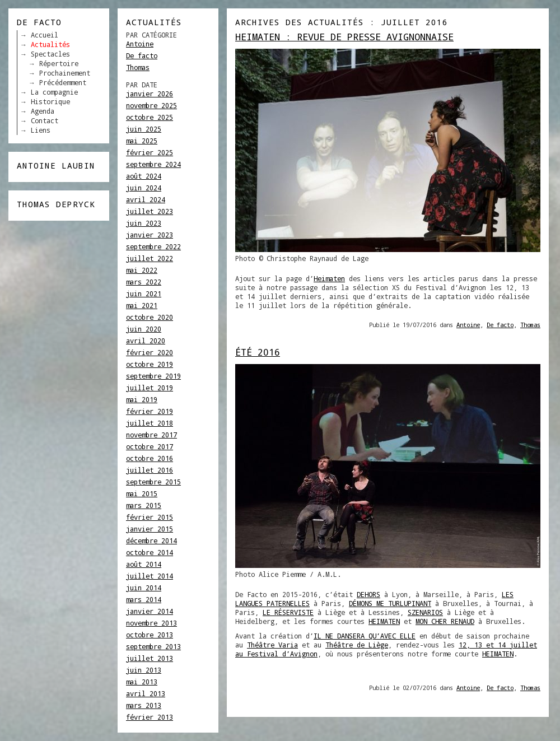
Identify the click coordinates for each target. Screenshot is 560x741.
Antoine (140, 44)
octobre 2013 (150, 635)
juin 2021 (144, 293)
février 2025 (150, 152)
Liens (41, 130)
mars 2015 (144, 505)
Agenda (43, 111)
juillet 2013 (150, 658)
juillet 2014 (150, 576)
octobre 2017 (150, 446)
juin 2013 (144, 670)
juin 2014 (144, 588)
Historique (50, 101)
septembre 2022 (153, 246)
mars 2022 (144, 282)
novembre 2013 (151, 623)
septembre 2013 (153, 646)
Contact (45, 120)
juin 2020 (144, 329)
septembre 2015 (153, 482)
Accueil (45, 35)
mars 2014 (144, 599)
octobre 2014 (150, 552)
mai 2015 (142, 493)
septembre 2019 (153, 376)
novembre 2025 (151, 105)
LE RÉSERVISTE (288, 612)
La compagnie (54, 92)
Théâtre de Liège (357, 645)
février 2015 (150, 517)
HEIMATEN (384, 621)
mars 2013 (144, 705)
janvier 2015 (150, 529)
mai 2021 (142, 305)
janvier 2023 (150, 235)
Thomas (138, 67)
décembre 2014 (151, 540)
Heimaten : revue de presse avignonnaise (344, 37)
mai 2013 (142, 682)
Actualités (50, 44)
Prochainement (65, 73)
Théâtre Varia (272, 645)
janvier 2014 (150, 611)
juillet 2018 (150, 423)
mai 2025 (142, 141)
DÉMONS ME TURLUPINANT (390, 603)
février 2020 (150, 352)
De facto (142, 55)
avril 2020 (146, 341)
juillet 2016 (150, 470)
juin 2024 (144, 188)
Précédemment (63, 82)
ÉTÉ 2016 (258, 352)
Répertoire (59, 63)
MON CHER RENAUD (445, 621)
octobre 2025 (150, 117)
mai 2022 (142, 270)
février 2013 (150, 717)
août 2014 (144, 564)
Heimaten (329, 278)
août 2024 (144, 176)
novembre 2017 (151, 435)
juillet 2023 (150, 211)
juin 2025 (144, 129)
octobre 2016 (150, 458)
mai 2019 (142, 399)
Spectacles (50, 54)
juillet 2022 (150, 258)
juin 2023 (144, 223)
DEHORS (368, 594)
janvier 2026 (150, 94)
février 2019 (150, 411)
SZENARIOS (425, 612)
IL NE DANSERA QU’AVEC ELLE (365, 636)
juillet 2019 (150, 388)
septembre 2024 (153, 164)
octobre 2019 (150, 364)
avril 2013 (146, 693)
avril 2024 (146, 199)
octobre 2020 (150, 317)
